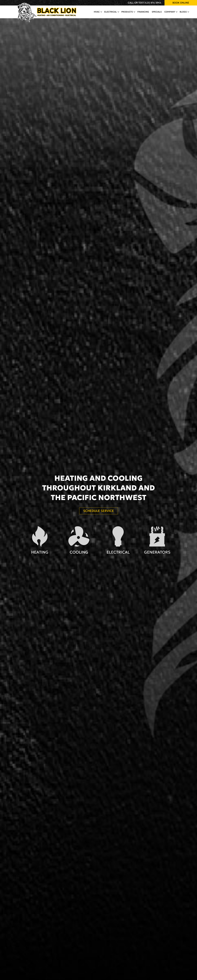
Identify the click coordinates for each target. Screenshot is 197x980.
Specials (157, 12)
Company (170, 12)
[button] (101, 12)
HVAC (97, 12)
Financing (143, 12)
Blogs (183, 12)
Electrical (111, 12)
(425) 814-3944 (153, 3)
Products (127, 12)
